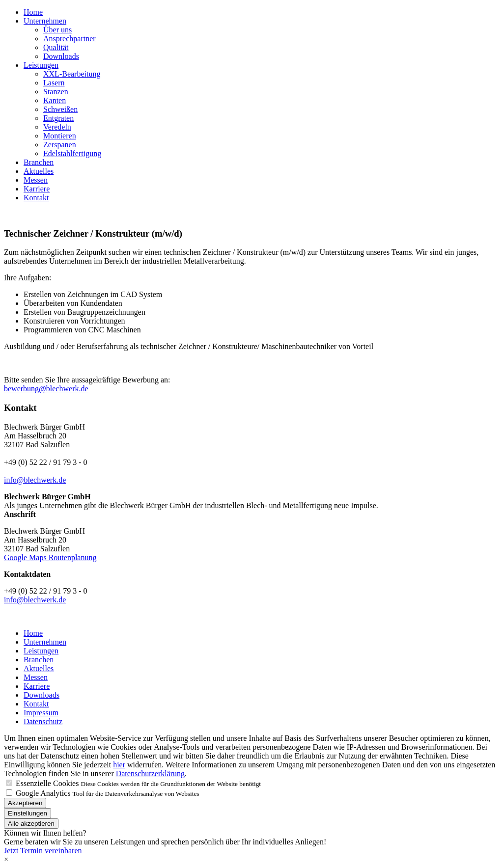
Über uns (57, 30)
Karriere (37, 189)
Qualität (56, 47)
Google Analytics (43, 793)
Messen (36, 180)
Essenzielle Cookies (47, 783)
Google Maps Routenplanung (50, 557)
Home (33, 12)
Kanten (55, 100)
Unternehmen (45, 21)
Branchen (39, 162)
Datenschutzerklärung (150, 773)
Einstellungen (28, 813)
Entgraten (58, 118)
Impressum (41, 713)
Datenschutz (43, 721)
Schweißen (60, 109)
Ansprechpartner (70, 39)
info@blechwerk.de (35, 480)
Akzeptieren (25, 803)
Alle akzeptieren (31, 824)
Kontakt (36, 198)
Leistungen (41, 65)
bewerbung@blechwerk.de (46, 389)
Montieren (60, 136)
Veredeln (57, 127)
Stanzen (56, 92)
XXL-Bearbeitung (72, 74)
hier (119, 765)
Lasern (54, 83)
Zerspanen (60, 145)
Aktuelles (39, 171)
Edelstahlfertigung (72, 153)
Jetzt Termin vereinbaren (43, 851)
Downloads (61, 56)
